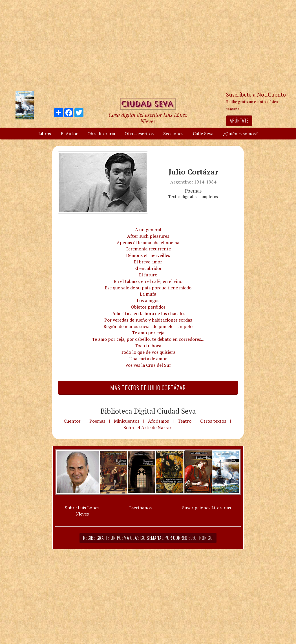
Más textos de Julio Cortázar (148, 388)
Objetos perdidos (148, 307)
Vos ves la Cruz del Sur (148, 365)
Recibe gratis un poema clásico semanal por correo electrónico (148, 538)
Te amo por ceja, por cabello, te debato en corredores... (148, 339)
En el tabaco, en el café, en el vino (148, 281)
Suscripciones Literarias (206, 508)
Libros (45, 134)
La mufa (148, 294)
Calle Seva (203, 134)
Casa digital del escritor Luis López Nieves (148, 118)
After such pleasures (148, 236)
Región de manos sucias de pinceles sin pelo (148, 326)
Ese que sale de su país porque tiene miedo (148, 288)
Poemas (97, 421)
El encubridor (148, 268)
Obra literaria (101, 134)
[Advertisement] (148, 45)
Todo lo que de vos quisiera (148, 352)
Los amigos (148, 300)
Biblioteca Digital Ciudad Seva (148, 411)
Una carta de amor (148, 359)
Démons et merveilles (148, 255)
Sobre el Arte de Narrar (147, 427)
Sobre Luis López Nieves (82, 511)
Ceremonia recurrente (148, 249)
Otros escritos (139, 134)
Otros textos (213, 421)
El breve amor (148, 262)
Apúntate (239, 121)
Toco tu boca (148, 346)
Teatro (185, 421)
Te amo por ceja (148, 333)
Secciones (173, 134)
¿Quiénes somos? (240, 134)
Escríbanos (140, 508)
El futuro (148, 275)
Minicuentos (127, 421)
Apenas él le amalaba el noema (148, 243)
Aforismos (158, 421)
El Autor (69, 134)
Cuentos (72, 421)
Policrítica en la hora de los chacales (148, 313)
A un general (148, 230)
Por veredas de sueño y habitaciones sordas (148, 320)
